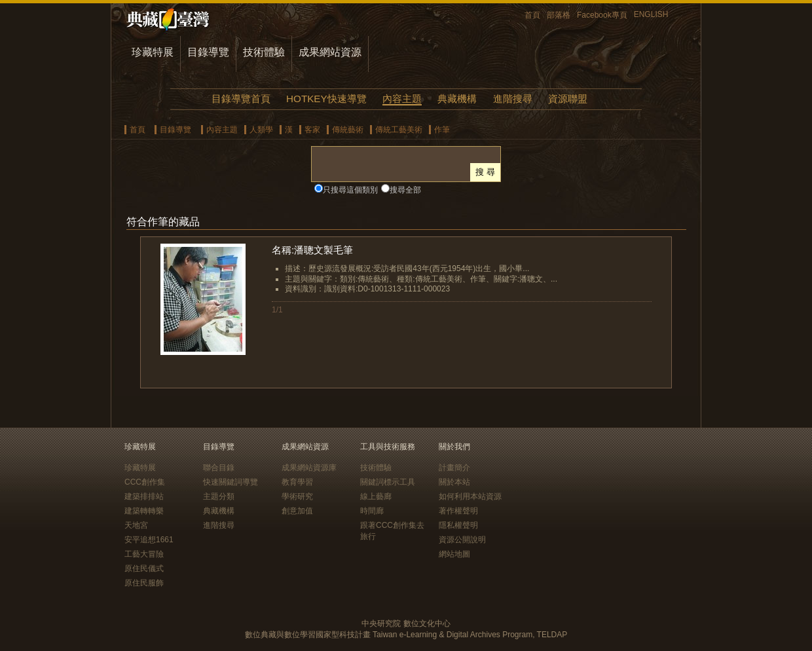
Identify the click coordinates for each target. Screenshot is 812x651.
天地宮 (136, 525)
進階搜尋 (513, 99)
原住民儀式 (144, 568)
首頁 (532, 15)
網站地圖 (454, 554)
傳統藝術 (348, 130)
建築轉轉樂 (144, 511)
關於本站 (454, 482)
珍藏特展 (153, 52)
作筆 (442, 130)
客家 (312, 130)
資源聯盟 (568, 99)
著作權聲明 (458, 511)
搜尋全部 (405, 190)
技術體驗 (264, 52)
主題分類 (219, 496)
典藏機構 (457, 99)
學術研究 (297, 496)
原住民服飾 (144, 583)
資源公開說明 (462, 540)
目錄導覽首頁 (241, 99)
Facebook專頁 (602, 15)
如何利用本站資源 (470, 496)
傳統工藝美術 (399, 130)
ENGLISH (651, 14)
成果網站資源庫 (309, 468)
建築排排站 (144, 496)
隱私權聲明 (458, 525)
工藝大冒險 (144, 554)
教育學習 (297, 482)
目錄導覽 (208, 52)
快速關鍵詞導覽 (231, 482)
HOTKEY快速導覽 (326, 99)
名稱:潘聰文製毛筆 (312, 250)
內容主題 (402, 99)
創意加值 (297, 511)
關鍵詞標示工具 (388, 482)
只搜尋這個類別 (350, 190)
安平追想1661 (149, 540)
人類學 (261, 130)
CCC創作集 (145, 482)
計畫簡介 (454, 468)
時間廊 (372, 511)
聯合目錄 (219, 468)
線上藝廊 (376, 496)
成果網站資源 (330, 52)
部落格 (559, 15)
